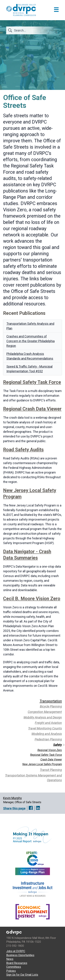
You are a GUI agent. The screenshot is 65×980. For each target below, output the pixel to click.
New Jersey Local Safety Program (42, 764)
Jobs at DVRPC (16, 951)
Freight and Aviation (48, 723)
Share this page (14, 808)
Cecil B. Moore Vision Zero (32, 599)
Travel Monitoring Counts (45, 728)
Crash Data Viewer (51, 760)
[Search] (34, 30)
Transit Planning (51, 770)
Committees (14, 967)
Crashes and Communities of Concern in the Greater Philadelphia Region (31, 341)
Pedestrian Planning (48, 739)
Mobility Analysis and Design (43, 717)
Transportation (51, 701)
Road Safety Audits (23, 450)
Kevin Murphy (12, 798)
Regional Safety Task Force (32, 382)
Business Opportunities (20, 955)
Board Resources (17, 963)
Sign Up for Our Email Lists (22, 975)
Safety (58, 745)
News (10, 959)
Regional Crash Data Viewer (32, 409)
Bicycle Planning (51, 706)
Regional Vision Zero (50, 750)
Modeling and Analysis (47, 734)
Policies (11, 971)
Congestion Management (45, 712)
